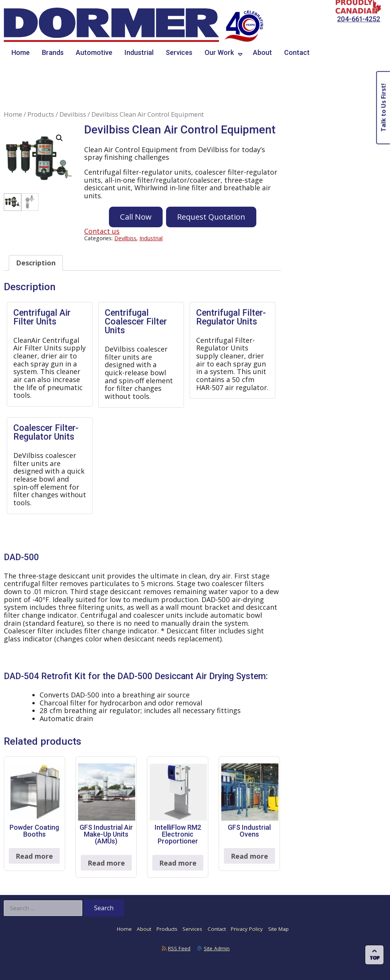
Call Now (136, 217)
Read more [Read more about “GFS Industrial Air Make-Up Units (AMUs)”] (106, 863)
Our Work (219, 52)
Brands (53, 52)
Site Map (278, 929)
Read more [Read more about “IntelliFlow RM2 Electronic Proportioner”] (178, 863)
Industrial (139, 52)
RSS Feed (179, 948)
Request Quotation (211, 217)
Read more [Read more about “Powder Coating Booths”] (34, 856)
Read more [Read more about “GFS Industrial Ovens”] (249, 856)
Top (375, 958)
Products (41, 114)
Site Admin (217, 948)
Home (21, 52)
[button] (59, 138)
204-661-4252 (359, 19)
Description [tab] (36, 263)
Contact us (102, 231)
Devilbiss (73, 114)
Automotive (94, 52)
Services (179, 52)
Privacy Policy (247, 929)
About (262, 52)
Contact (297, 52)
